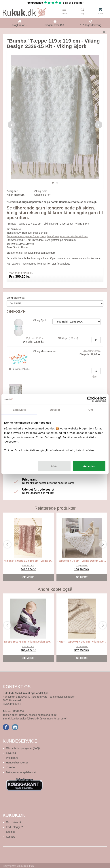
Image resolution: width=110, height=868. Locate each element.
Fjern (94, 377)
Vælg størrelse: (16, 298)
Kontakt (10, 837)
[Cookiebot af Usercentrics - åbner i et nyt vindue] (90, 399)
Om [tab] (91, 410)
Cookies (11, 767)
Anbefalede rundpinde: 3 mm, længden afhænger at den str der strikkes (47, 236)
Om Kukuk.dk (14, 822)
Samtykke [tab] (19, 410)
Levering (11, 753)
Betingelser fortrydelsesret (21, 772)
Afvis (54, 466)
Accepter (89, 466)
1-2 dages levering (91, 25)
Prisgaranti (12, 758)
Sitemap (11, 832)
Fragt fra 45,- (19, 25)
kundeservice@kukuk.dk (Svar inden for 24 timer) (39, 719)
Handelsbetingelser (17, 763)
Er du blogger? (14, 827)
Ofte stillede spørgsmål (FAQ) (23, 748)
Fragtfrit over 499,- (55, 25)
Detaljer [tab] (55, 410)
